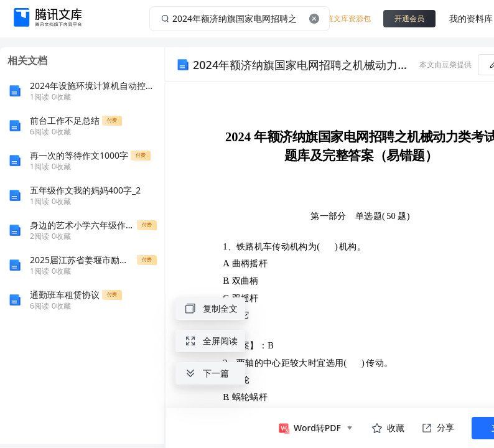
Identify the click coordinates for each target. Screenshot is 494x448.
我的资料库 (471, 18)
